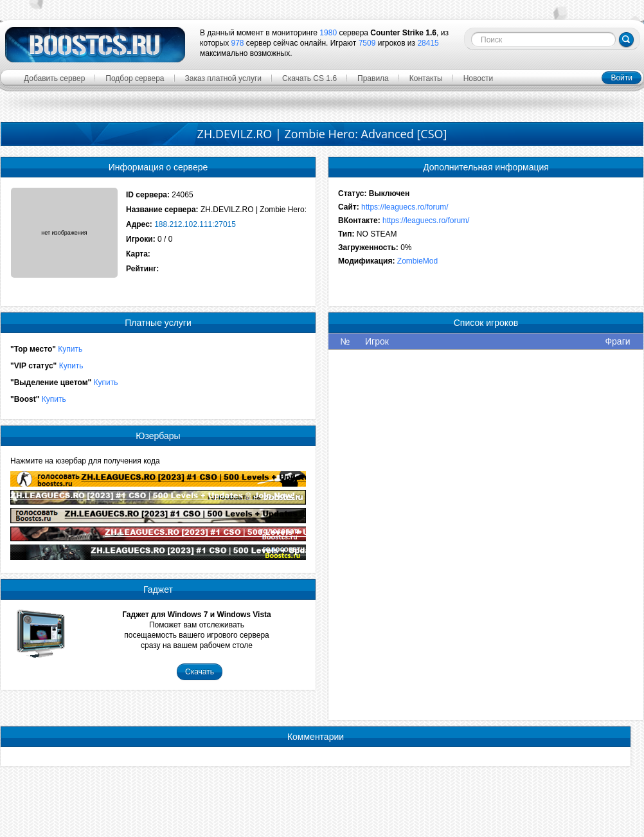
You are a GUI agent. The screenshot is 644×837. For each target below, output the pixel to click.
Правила (373, 78)
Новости (478, 78)
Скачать (200, 672)
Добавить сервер (54, 78)
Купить (70, 349)
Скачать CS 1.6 (309, 78)
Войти (622, 78)
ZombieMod (417, 261)
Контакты (426, 78)
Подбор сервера (135, 78)
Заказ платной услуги (224, 78)
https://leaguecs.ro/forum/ (405, 207)
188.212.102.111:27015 (195, 224)
